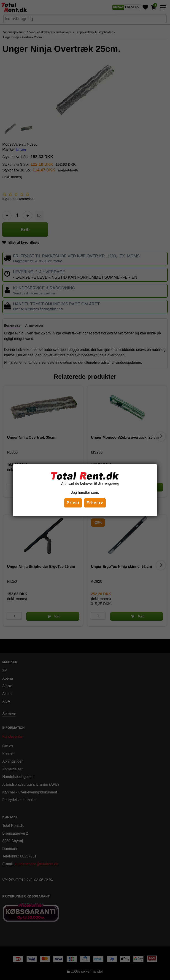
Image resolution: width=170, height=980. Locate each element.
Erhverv (95, 503)
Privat (73, 503)
